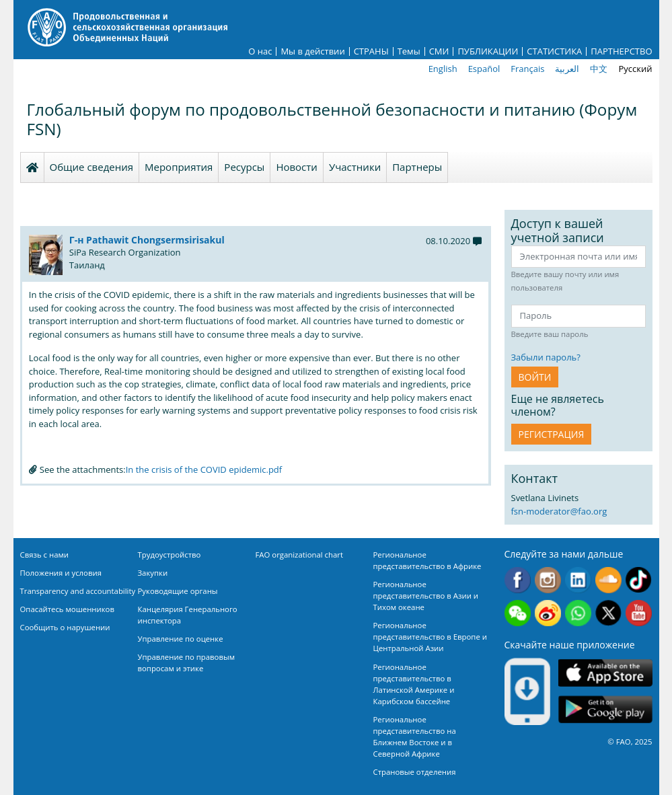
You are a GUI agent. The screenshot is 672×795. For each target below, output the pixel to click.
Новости (297, 167)
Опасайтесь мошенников (67, 609)
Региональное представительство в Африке (427, 560)
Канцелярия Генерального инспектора (188, 615)
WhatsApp (578, 613)
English (443, 69)
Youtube (639, 613)
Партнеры (417, 167)
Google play (605, 710)
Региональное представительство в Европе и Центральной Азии (430, 637)
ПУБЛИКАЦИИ (488, 51)
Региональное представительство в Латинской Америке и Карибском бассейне (414, 684)
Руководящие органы (178, 591)
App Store (605, 673)
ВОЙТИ (535, 377)
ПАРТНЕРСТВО (621, 51)
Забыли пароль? (546, 357)
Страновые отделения (415, 772)
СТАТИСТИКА (554, 51)
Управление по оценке (181, 639)
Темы (409, 51)
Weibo (548, 613)
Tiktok (639, 580)
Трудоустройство (170, 555)
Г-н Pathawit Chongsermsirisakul (147, 240)
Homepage (32, 167)
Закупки (153, 573)
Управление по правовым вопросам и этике (187, 662)
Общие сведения (92, 167)
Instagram (548, 580)
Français (527, 69)
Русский (635, 69)
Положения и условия (61, 573)
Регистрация (552, 434)
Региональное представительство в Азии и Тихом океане (426, 596)
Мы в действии (312, 51)
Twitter (608, 613)
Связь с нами (45, 555)
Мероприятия (179, 167)
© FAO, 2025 (630, 742)
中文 (599, 69)
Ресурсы (244, 167)
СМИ (439, 51)
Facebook (518, 580)
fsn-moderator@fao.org (559, 511)
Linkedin (578, 580)
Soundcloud (608, 580)
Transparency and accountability (78, 591)
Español (484, 69)
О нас (260, 51)
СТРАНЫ (371, 51)
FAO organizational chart (300, 555)
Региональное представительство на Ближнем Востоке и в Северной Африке (415, 736)
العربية (567, 69)
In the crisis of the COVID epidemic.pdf (204, 469)
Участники (355, 167)
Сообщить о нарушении (65, 627)
